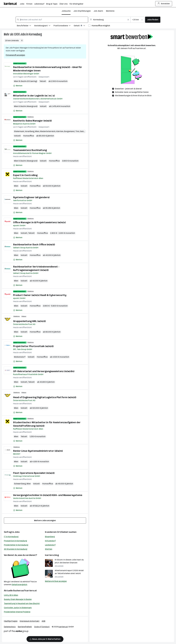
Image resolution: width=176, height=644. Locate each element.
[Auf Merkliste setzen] (18, 86)
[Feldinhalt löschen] (128, 20)
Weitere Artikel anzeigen (56, 581)
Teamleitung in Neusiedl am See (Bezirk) (22, 603)
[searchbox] (52, 20)
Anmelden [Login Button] (164, 4)
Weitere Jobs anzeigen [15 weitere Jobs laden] (45, 520)
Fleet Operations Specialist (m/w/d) (34, 473)
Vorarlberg (30, 131)
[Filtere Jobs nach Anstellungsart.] (44, 26)
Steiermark (19, 131)
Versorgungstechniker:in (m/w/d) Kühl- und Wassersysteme (48, 495)
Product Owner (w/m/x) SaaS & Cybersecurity (40, 295)
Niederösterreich (48, 131)
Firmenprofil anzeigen (15, 55)
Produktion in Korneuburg (15, 541)
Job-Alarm (98, 11)
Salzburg (84, 131)
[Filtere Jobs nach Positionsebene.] (64, 26)
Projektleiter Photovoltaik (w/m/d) (33, 346)
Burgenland (69, 131)
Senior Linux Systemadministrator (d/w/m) (38, 451)
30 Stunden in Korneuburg (16, 549)
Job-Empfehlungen (82, 11)
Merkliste (110, 11)
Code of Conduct (42, 627)
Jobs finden (153, 20)
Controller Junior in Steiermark (18, 608)
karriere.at (31, 591)
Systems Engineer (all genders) (31, 197)
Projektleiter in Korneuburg (16, 545)
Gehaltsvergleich (19, 585)
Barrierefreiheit (25, 627)
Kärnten (60, 131)
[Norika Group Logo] (16, 632)
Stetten (49, 549)
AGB (44, 621)
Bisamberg (50, 537)
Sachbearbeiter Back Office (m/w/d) (34, 244)
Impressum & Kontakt (30, 621)
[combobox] (52, 20)
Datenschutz (10, 627)
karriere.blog (52, 555)
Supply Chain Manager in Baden (18, 599)
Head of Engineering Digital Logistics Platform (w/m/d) (45, 397)
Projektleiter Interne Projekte (17, 612)
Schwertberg (20, 484)
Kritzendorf (50, 541)
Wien (37, 131)
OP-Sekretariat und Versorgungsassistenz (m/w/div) (44, 371)
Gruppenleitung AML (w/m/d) (29, 321)
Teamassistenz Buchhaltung (30, 150)
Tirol (77, 131)
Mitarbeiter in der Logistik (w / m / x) (34, 96)
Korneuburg (35, 34)
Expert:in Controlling (25, 175)
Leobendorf (50, 545)
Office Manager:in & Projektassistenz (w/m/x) (39, 222)
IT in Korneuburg (11, 537)
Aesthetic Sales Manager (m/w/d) (32, 121)
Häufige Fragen (11, 621)
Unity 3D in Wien (11, 595)
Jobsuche (66, 11)
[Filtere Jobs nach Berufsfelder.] (26, 26)
